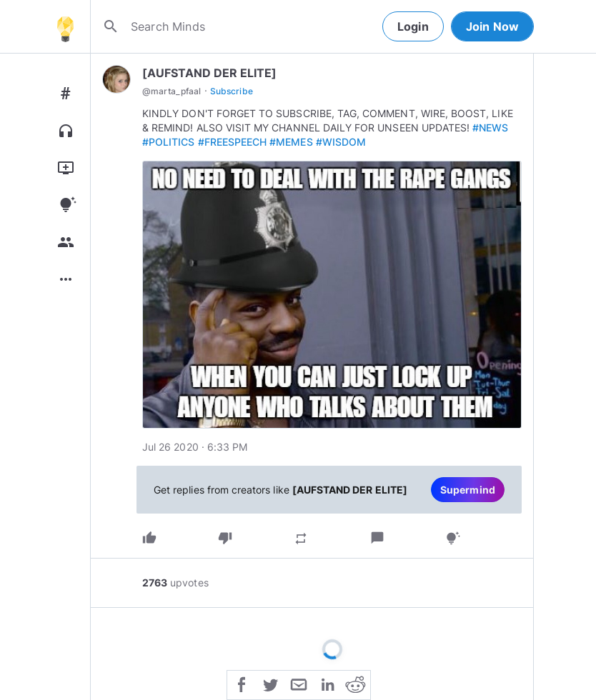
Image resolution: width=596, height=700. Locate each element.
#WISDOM (341, 142)
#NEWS (490, 127)
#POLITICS (169, 142)
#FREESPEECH (233, 142)
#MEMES (291, 142)
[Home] (65, 26)
